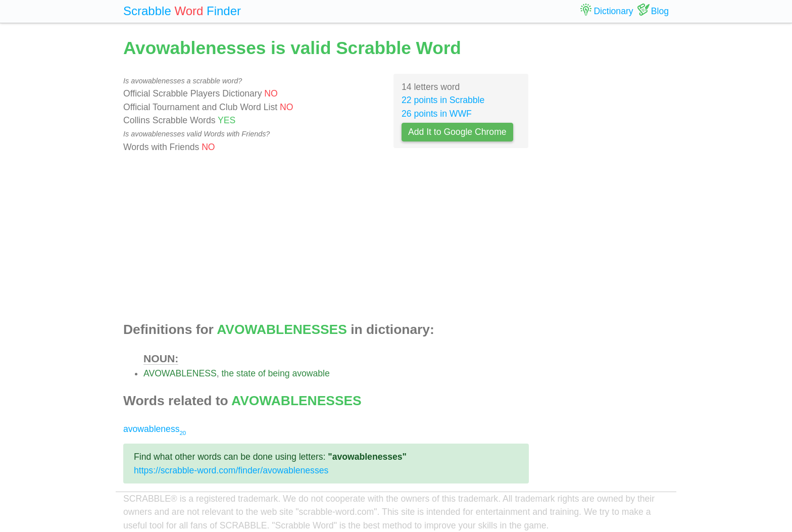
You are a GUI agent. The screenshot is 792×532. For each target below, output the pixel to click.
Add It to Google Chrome (457, 132)
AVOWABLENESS (180, 373)
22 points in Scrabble (443, 100)
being (279, 373)
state (246, 373)
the (227, 373)
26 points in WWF (437, 114)
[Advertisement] (326, 238)
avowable (311, 373)
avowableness (155, 429)
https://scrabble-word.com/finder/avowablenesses (231, 470)
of (262, 373)
